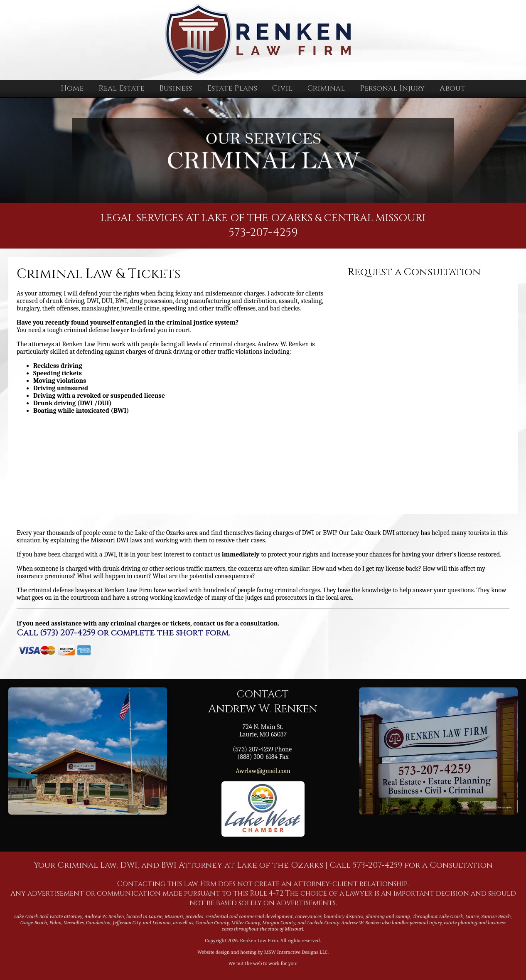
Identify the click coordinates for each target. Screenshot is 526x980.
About (452, 88)
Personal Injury (392, 88)
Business (176, 88)
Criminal (326, 88)
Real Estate (121, 88)
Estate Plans (232, 88)
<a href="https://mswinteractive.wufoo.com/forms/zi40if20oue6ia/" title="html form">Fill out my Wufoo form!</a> (424, 392)
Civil (282, 88)
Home (72, 88)
